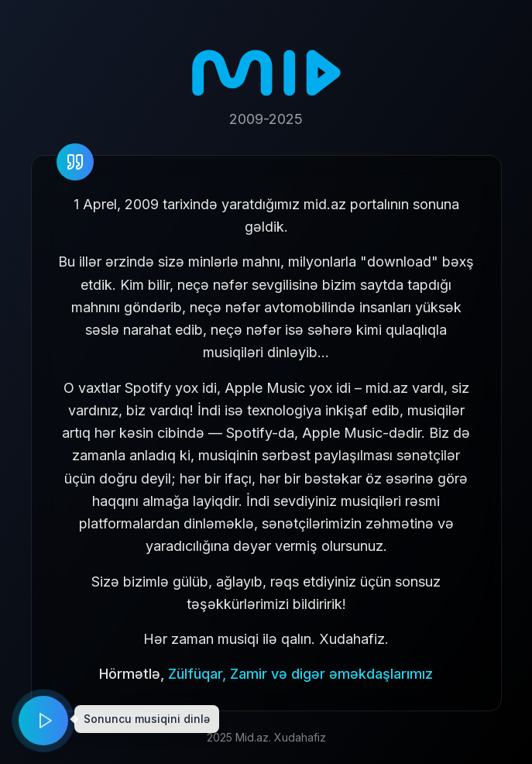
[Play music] (43, 721)
